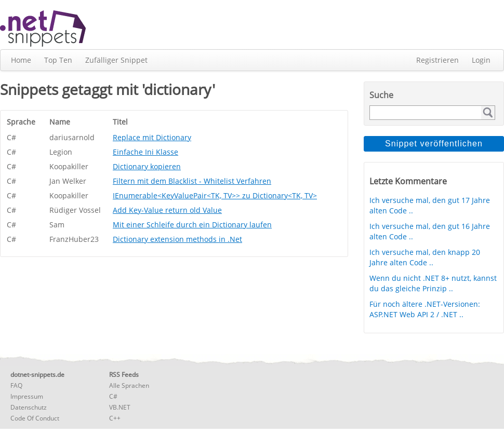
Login (481, 60)
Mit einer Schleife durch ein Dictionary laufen (192, 225)
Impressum (27, 396)
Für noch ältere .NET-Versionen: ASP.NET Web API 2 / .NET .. (425, 309)
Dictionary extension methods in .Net (177, 239)
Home (21, 60)
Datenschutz (29, 407)
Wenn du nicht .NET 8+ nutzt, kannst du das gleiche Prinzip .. (433, 283)
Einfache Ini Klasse (145, 152)
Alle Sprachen (129, 385)
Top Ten (58, 60)
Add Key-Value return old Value (167, 210)
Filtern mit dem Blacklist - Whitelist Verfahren (192, 181)
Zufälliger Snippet (116, 60)
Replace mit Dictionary (152, 137)
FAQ (16, 385)
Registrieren (437, 60)
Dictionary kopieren (147, 166)
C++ (115, 418)
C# (113, 396)
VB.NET (120, 407)
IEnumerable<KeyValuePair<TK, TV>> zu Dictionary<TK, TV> (215, 195)
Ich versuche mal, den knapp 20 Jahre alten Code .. (425, 257)
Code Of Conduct (35, 418)
